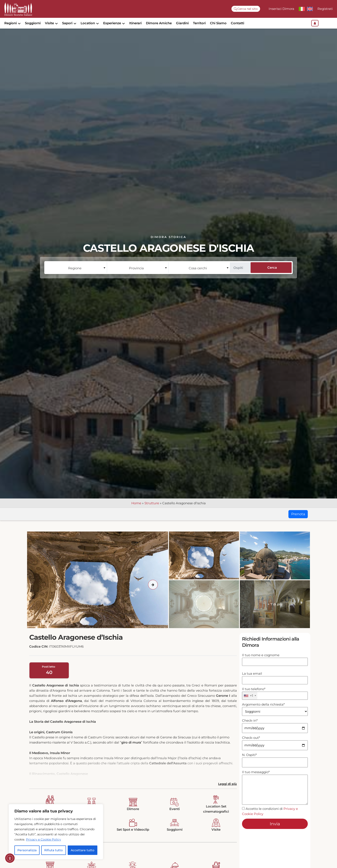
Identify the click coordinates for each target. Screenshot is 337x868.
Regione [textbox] (75, 275)
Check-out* (275, 749)
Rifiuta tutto (54, 850)
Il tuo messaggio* (275, 795)
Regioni (11, 23)
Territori (199, 23)
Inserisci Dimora (281, 9)
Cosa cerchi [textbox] (198, 275)
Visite (49, 23)
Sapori (67, 23)
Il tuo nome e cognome (275, 666)
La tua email (275, 684)
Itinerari (135, 23)
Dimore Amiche (159, 23)
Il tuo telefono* (275, 701)
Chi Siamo (218, 23)
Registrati (325, 9)
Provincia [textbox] (136, 275)
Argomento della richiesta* (275, 715)
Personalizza (27, 850)
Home (136, 510)
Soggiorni (33, 23)
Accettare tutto (83, 850)
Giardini (182, 23)
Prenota (298, 521)
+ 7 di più (275, 611)
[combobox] (76, 275)
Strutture (152, 510)
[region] (56, 832)
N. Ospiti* (275, 766)
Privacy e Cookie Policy (44, 839)
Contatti (237, 23)
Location (88, 23)
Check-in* (275, 732)
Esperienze (112, 23)
